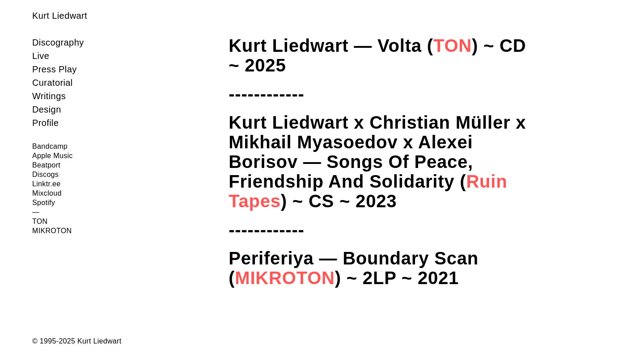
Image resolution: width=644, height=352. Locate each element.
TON (453, 46)
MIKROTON (285, 278)
